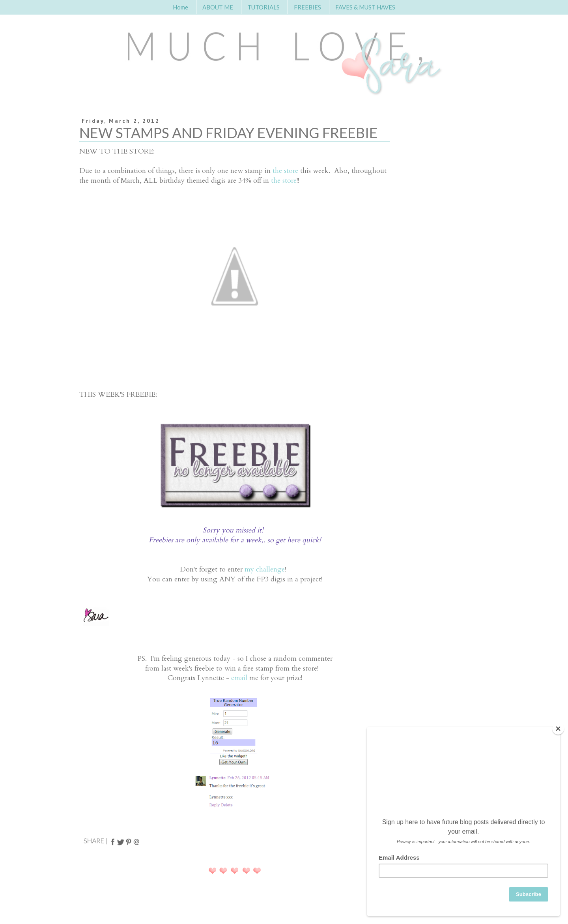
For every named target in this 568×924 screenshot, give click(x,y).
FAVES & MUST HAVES (365, 7)
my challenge (265, 569)
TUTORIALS (263, 7)
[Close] (558, 729)
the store (285, 171)
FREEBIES (307, 7)
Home (180, 7)
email (239, 678)
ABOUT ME (218, 7)
